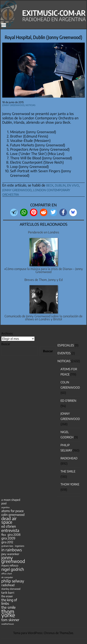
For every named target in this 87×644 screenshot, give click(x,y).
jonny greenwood (17, 190)
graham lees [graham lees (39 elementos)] (7, 546)
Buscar (6, 344)
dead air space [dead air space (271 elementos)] (9, 520)
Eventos (64, 353)
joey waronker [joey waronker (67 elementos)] (10, 554)
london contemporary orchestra (36, 192)
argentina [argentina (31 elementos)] (5, 507)
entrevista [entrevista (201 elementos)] (10, 530)
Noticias (30, 105)
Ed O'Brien (68, 401)
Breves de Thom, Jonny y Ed (43, 280)
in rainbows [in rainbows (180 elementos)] (12, 550)
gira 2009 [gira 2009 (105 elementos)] (8, 538)
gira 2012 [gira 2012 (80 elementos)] (7, 542)
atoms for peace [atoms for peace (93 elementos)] (12, 511)
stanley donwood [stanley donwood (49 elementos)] (11, 589)
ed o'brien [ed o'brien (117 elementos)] (9, 526)
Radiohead (69, 458)
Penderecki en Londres (44, 232)
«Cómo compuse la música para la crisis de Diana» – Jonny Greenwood (43, 270)
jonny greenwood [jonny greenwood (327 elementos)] (13, 559)
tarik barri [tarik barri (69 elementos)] (8, 592)
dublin (60, 185)
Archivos (7, 333)
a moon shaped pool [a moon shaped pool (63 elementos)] (11, 501)
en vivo (73, 185)
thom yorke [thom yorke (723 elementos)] (8, 613)
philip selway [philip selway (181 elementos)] (13, 581)
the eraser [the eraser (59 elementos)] (7, 596)
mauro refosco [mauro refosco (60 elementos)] (10, 565)
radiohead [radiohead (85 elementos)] (8, 585)
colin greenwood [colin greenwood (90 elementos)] (13, 515)
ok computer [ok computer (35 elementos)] (7, 577)
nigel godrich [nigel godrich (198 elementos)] (13, 569)
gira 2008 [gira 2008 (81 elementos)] (14, 535)
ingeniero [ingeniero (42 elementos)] (20, 546)
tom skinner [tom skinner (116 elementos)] (10, 620)
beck (50, 185)
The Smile (68, 471)
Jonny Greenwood (13, 105)
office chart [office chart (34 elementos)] (7, 574)
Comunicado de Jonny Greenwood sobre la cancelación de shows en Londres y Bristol (43, 318)
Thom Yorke (70, 484)
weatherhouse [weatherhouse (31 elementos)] (8, 624)
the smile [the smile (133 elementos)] (8, 607)
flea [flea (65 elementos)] (4, 535)
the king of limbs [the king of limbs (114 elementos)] (9, 602)
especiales (66, 345)
